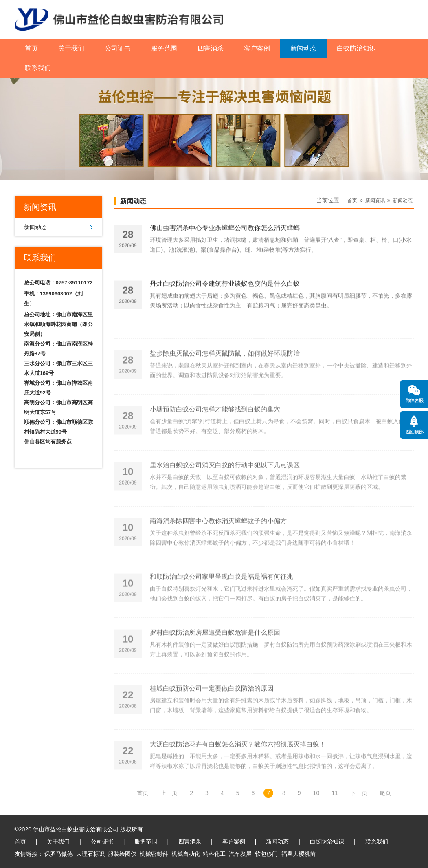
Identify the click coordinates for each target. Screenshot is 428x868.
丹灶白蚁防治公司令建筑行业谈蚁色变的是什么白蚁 (225, 285)
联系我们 (38, 68)
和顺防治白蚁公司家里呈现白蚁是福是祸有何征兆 (222, 592)
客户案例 (257, 48)
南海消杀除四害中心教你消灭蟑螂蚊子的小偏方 (218, 536)
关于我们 (71, 48)
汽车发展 (240, 854)
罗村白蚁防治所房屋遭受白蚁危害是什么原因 (215, 647)
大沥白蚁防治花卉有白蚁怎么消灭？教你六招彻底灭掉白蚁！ (238, 759)
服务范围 (164, 48)
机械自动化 (186, 854)
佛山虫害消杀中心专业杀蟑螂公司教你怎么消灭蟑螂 (225, 230)
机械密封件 (154, 854)
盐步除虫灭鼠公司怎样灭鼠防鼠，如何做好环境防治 (225, 368)
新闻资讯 (375, 200)
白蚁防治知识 (356, 48)
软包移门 (266, 854)
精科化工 (214, 854)
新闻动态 (303, 48)
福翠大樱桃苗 (299, 854)
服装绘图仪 (122, 854)
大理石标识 (90, 854)
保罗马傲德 (59, 854)
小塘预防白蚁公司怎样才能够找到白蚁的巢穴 (215, 424)
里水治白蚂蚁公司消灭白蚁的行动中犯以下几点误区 (225, 480)
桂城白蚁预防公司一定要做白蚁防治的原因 (212, 703)
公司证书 (118, 48)
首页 (31, 48)
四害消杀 (211, 48)
